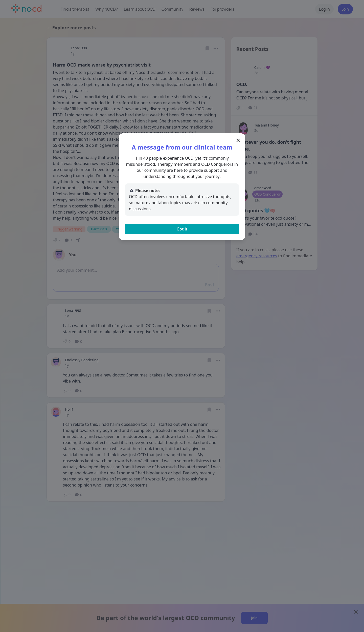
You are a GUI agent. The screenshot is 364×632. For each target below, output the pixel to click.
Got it (182, 229)
